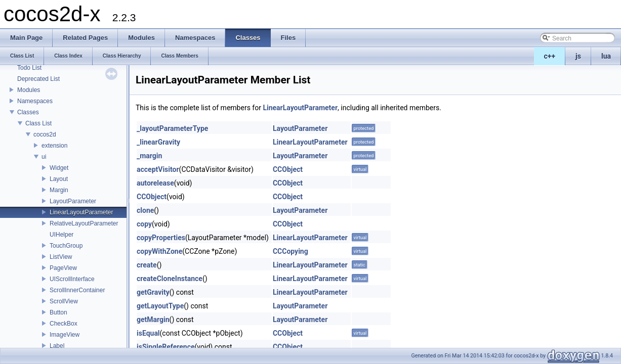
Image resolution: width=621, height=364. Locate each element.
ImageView (65, 335)
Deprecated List (38, 79)
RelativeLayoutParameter (84, 223)
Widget (59, 168)
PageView (63, 268)
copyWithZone (159, 251)
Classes (28, 112)
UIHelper (61, 235)
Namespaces (35, 101)
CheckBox (64, 324)
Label (57, 346)
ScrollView (64, 301)
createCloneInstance (170, 279)
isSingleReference (166, 347)
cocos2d (45, 134)
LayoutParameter (73, 201)
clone (145, 210)
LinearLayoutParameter (81, 212)
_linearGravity (158, 142)
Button (58, 312)
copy (144, 224)
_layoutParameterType (172, 128)
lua (606, 56)
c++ (550, 56)
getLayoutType (160, 306)
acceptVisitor (158, 169)
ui (44, 157)
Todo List (29, 68)
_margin (149, 156)
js (578, 56)
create (147, 265)
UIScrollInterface (72, 279)
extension (54, 146)
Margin (59, 190)
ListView (61, 257)
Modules (29, 90)
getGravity (153, 292)
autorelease (155, 183)
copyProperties (161, 238)
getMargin (153, 320)
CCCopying (291, 251)
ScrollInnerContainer (77, 290)
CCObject (288, 169)
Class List (38, 123)
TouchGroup (66, 246)
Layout (59, 179)
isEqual (148, 333)
